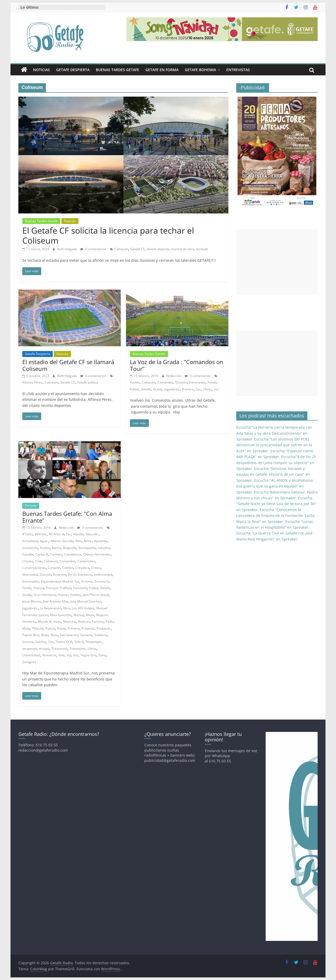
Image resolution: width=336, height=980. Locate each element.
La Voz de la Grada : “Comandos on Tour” (177, 365)
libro (67, 608)
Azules (135, 382)
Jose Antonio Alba (56, 601)
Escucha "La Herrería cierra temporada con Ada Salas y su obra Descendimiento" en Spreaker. (274, 433)
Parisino (98, 622)
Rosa (54, 635)
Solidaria (101, 635)
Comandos (165, 382)
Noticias (41, 70)
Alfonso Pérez (32, 382)
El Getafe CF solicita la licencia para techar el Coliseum (108, 235)
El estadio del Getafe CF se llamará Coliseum (68, 365)
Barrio (56, 548)
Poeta (61, 628)
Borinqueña (87, 548)
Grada (158, 389)
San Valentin (69, 635)
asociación (30, 548)
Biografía (70, 548)
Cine (38, 561)
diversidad (30, 575)
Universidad (31, 655)
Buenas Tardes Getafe (117, 70)
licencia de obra (183, 249)
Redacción (174, 376)
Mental (79, 615)
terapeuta (30, 649)
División (181, 382)
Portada (31, 505)
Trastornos (59, 649)
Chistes (28, 561)
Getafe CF (137, 249)
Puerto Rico (31, 635)
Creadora (82, 568)
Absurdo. (92, 534)
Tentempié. (94, 642)
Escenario (102, 581)
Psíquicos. (104, 628)
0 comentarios (93, 249)
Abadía (78, 534)
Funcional (80, 588)
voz (216, 389)
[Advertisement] (277, 262)
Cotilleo (68, 568)
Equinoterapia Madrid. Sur (60, 581)
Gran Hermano (45, 595)
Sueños (41, 642)
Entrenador (197, 382)
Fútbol (134, 389)
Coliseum (121, 249)
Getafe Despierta (73, 70)
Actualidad (30, 541)
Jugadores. (172, 389)
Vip (69, 655)
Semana (86, 635)
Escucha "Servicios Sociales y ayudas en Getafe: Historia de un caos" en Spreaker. (273, 474)
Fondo (212, 382)
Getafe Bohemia (200, 70)
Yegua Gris (88, 655)
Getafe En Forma (162, 70)
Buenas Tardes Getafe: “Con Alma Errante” (67, 517)
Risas (45, 635)
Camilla (28, 554)
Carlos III (42, 554)
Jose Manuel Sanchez (86, 601)
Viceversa (49, 655)
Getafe (146, 389)
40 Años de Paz (60, 534)
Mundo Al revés (49, 622)
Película (38, 628)
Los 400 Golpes (83, 608)
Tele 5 (79, 642)
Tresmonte (78, 649)
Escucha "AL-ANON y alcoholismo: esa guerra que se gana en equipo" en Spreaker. (275, 486)
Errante (87, 581)
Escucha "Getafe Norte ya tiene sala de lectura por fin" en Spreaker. (276, 504)
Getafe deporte (158, 249)
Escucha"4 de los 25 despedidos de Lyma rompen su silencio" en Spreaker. (276, 463)
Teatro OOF (64, 642)
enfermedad (103, 575)
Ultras (207, 389)
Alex (78, 541)
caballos (104, 548)
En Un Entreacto (80, 575)
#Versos (41, 534)
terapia (44, 649)
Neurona (69, 622)
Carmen (56, 554)
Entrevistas (238, 70)
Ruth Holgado (67, 249)
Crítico (96, 568)
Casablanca (73, 554)
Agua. (44, 541)
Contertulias (86, 561)
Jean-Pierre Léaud (96, 595)
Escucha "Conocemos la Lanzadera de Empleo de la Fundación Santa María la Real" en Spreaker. (275, 516)
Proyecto (88, 628)
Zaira (102, 655)
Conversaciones (34, 568)
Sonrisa (28, 642)
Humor (63, 595)
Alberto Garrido (62, 541)
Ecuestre (60, 575)
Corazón (54, 568)
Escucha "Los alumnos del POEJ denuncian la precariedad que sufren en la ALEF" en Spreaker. (274, 445)
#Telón (27, 534)
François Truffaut (59, 588)
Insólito (75, 595)
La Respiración (51, 608)
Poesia (50, 628)
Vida (61, 655)
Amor (88, 541)
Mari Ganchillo (61, 615)
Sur (198, 389)
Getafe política (88, 382)
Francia (39, 588)
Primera (188, 389)
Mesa (90, 615)
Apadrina (101, 541)
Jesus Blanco (31, 601)
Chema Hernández (97, 554)
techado (202, 249)
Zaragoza (29, 662)
